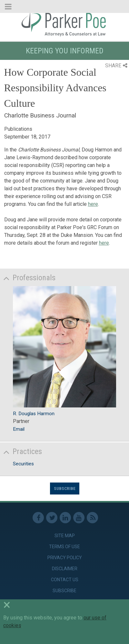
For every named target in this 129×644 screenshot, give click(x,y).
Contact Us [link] (65, 580)
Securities (23, 464)
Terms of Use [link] (64, 547)
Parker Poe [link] (64, 24)
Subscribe (65, 488)
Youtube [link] (79, 518)
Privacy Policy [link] (65, 558)
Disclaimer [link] (65, 569)
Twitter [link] (52, 518)
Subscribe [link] (64, 591)
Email (19, 429)
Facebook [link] (38, 518)
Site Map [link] (65, 536)
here (93, 204)
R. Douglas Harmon (34, 414)
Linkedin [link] (65, 518)
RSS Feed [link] (92, 518)
